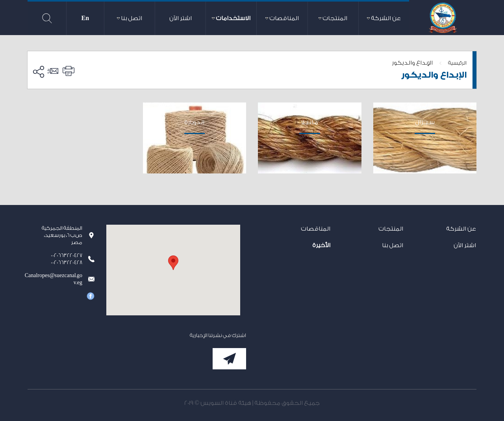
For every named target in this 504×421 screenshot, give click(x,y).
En (85, 18)
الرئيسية (457, 63)
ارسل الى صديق (54, 71)
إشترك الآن (229, 359)
